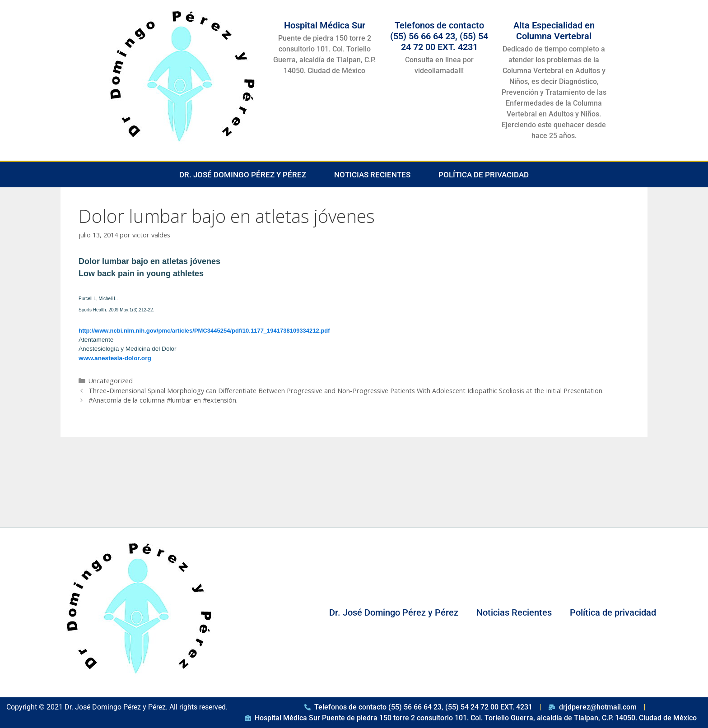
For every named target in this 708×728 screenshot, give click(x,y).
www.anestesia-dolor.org (115, 358)
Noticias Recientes (372, 175)
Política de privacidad (484, 175)
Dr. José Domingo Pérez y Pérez (243, 175)
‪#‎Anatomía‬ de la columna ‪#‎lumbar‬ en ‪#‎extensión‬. (163, 400)
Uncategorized (111, 381)
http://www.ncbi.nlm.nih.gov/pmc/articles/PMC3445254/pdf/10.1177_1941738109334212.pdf (204, 331)
